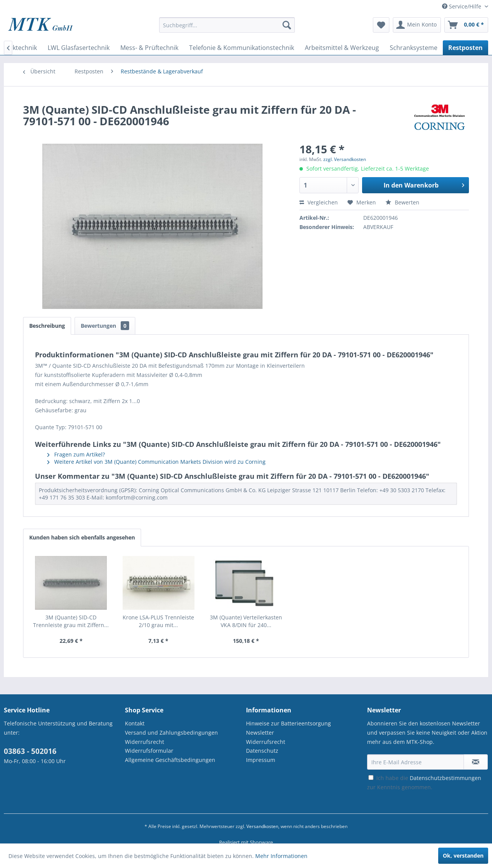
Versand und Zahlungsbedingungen (171, 733)
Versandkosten (262, 826)
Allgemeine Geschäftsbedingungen (170, 760)
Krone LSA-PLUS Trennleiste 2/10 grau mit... (158, 621)
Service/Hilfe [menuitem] (462, 6)
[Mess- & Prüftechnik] (149, 48)
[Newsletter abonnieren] (476, 762)
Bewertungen (105, 326)
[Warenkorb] (466, 25)
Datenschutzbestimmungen (445, 778)
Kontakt (135, 723)
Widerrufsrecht (145, 742)
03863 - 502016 (30, 751)
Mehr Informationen (281, 856)
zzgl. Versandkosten (345, 159)
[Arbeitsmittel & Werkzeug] (342, 48)
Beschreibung (47, 326)
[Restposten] (465, 48)
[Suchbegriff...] (227, 25)
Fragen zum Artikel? (76, 454)
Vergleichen (319, 202)
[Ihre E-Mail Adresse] (416, 762)
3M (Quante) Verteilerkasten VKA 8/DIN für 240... (246, 621)
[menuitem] (227, 29)
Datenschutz (262, 751)
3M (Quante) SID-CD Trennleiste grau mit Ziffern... (71, 621)
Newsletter (260, 733)
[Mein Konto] (417, 25)
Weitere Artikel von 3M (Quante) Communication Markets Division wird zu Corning (156, 462)
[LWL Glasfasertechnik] (79, 48)
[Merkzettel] (381, 25)
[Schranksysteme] (414, 48)
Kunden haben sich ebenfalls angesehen (82, 537)
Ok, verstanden (463, 856)
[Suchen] (287, 25)
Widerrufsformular (149, 751)
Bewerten (402, 202)
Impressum (261, 760)
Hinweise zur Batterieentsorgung (288, 723)
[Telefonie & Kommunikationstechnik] (242, 48)
